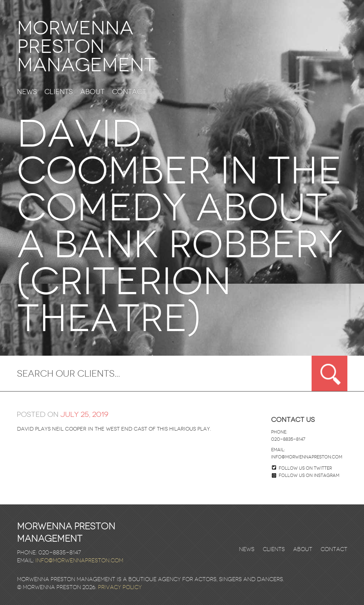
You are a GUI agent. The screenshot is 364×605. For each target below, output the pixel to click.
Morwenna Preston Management (86, 46)
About (92, 92)
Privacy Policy (120, 587)
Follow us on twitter (305, 468)
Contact (129, 92)
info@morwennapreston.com (307, 457)
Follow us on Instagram (306, 475)
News (27, 92)
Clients (59, 92)
